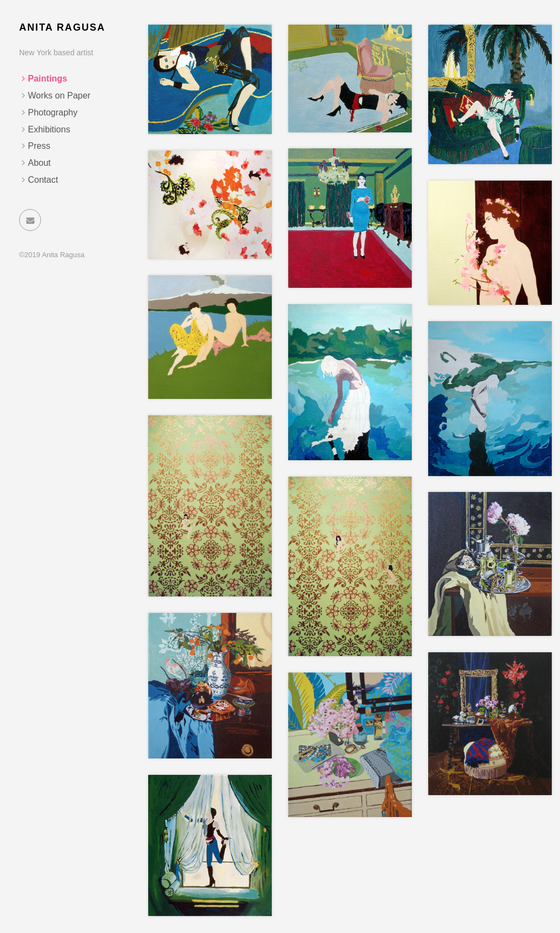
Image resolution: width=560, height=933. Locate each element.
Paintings (48, 79)
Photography (53, 112)
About (39, 163)
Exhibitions (49, 129)
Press (39, 146)
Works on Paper (59, 95)
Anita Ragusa (62, 27)
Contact (43, 180)
